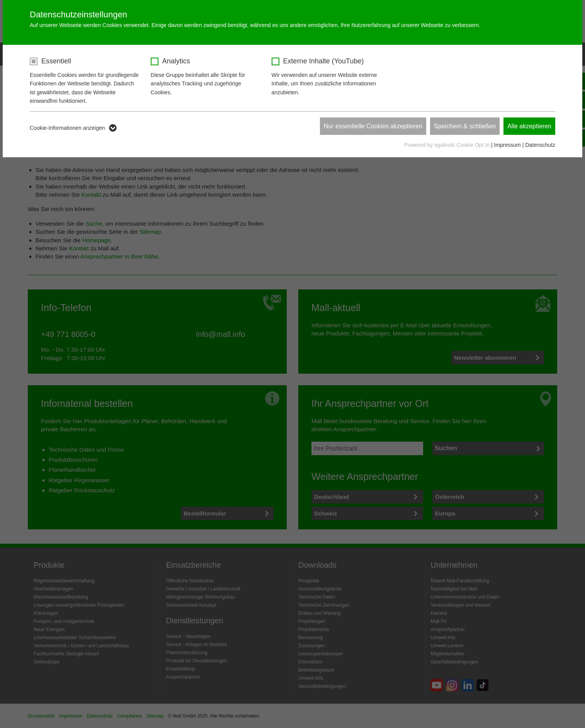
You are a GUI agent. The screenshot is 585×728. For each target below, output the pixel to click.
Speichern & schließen (465, 126)
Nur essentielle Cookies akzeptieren (373, 126)
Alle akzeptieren (529, 126)
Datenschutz (540, 145)
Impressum (508, 145)
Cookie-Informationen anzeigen (67, 128)
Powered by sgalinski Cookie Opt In (448, 145)
